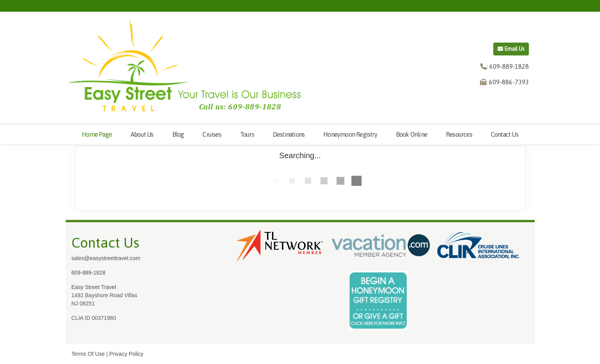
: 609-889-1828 (508, 66)
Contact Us (505, 134)
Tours (247, 134)
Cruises (212, 134)
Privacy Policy (126, 354)
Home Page (97, 134)
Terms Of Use (88, 354)
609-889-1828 (89, 273)
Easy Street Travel (94, 287)
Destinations (289, 134)
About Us (142, 134)
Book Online (412, 134)
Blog (178, 134)
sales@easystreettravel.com (106, 258)
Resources (459, 134)
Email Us (511, 49)
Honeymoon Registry (350, 134)
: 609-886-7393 (508, 82)
